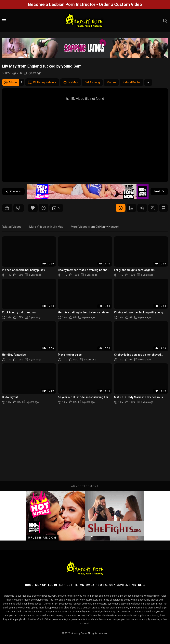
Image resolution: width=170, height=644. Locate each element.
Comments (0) (153, 208)
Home (29, 585)
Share (142, 208)
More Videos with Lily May (46, 227)
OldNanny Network (42, 82)
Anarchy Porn (79, 633)
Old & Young (92, 82)
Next (159, 191)
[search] (165, 21)
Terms (79, 585)
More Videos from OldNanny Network (95, 227)
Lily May (70, 82)
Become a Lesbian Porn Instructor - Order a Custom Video (85, 4)
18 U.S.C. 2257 (105, 585)
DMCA (90, 585)
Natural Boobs (131, 82)
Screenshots (131, 208)
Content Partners (131, 585)
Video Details (121, 208)
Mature (111, 82)
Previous (13, 191)
